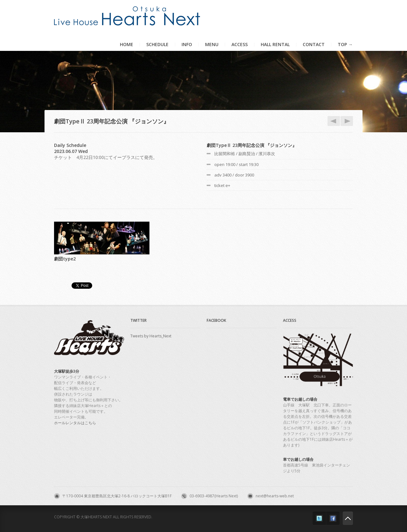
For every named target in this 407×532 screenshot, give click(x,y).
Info (187, 44)
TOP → (345, 44)
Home (127, 44)
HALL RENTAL (275, 44)
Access (240, 44)
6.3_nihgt (333, 121)
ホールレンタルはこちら (75, 423)
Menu (212, 44)
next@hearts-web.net (275, 496)
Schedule (157, 44)
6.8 (346, 121)
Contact (314, 44)
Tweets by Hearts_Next (151, 336)
